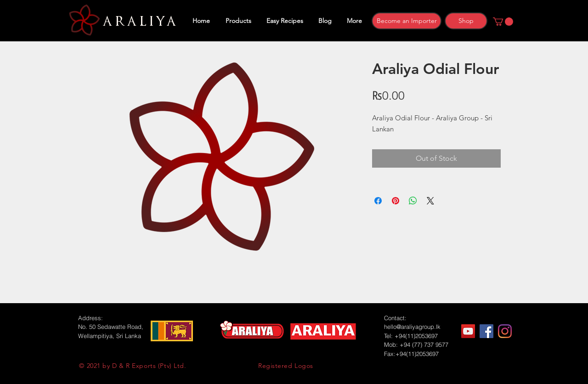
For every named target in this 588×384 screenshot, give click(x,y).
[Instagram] (505, 331)
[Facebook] (486, 331)
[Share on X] (430, 201)
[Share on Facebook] (378, 201)
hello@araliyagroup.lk (412, 327)
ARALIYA (138, 22)
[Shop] (466, 21)
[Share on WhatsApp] (413, 201)
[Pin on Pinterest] (396, 201)
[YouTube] (468, 331)
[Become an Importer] (407, 21)
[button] (503, 22)
